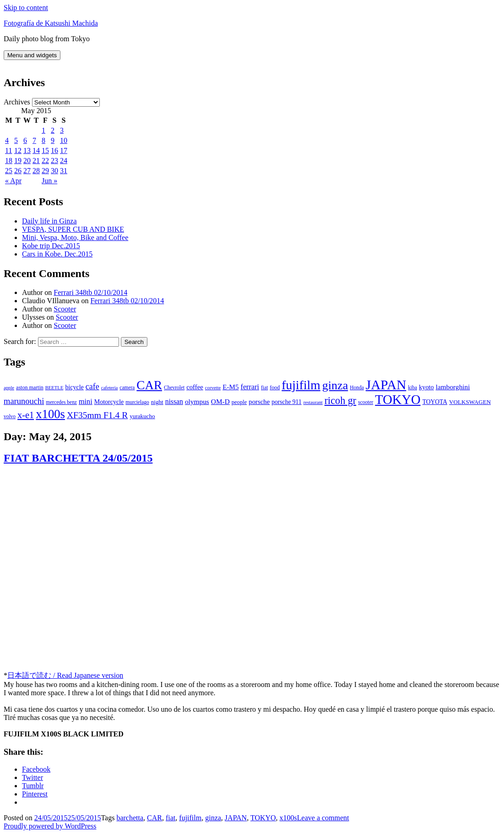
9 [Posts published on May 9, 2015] (53, 140)
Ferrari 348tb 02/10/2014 (90, 292)
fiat (171, 818)
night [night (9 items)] (157, 402)
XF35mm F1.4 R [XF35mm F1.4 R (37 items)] (97, 415)
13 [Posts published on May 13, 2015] (27, 150)
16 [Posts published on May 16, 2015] (54, 150)
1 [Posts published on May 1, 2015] (43, 130)
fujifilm (190, 818)
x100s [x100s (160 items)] (50, 414)
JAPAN (236, 818)
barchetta (130, 818)
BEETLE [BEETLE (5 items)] (54, 388)
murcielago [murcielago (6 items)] (137, 402)
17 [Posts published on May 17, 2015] (64, 150)
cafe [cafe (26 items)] (92, 387)
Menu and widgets (32, 55)
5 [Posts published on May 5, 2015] (16, 140)
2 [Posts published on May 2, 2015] (53, 130)
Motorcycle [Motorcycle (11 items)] (109, 402)
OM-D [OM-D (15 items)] (220, 401)
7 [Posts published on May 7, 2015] (34, 140)
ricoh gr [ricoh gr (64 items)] (341, 401)
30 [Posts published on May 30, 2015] (54, 171)
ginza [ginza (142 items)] (335, 385)
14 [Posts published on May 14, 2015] (36, 150)
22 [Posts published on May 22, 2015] (45, 161)
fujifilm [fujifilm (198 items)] (301, 385)
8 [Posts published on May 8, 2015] (43, 140)
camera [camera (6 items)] (127, 387)
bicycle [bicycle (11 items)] (74, 387)
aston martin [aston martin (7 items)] (30, 387)
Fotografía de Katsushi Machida (51, 23)
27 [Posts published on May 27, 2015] (27, 171)
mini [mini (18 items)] (86, 402)
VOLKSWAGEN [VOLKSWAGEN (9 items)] (470, 402)
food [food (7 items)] (275, 387)
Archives (17, 102)
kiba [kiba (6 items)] (412, 387)
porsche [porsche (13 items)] (259, 402)
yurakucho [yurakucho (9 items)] (142, 416)
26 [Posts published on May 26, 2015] (18, 171)
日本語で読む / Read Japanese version (65, 675)
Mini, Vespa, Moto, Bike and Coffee (75, 237)
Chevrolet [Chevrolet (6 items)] (174, 387)
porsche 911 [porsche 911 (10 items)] (286, 402)
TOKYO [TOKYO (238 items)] (398, 400)
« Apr (13, 181)
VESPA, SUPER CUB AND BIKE (73, 229)
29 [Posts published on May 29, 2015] (45, 171)
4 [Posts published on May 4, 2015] (7, 140)
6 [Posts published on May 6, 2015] (25, 140)
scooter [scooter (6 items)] (366, 402)
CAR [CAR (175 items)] (149, 385)
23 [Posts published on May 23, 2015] (54, 161)
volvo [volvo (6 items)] (10, 416)
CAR (154, 818)
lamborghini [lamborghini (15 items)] (453, 387)
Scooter (65, 309)
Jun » (49, 181)
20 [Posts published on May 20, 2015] (27, 161)
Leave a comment (323, 818)
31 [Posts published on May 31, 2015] (64, 171)
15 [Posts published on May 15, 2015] (45, 150)
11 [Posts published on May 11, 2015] (8, 150)
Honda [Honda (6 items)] (357, 387)
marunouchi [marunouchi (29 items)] (24, 401)
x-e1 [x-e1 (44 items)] (26, 415)
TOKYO (263, 818)
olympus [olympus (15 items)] (197, 401)
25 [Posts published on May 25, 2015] (9, 171)
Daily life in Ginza (49, 221)
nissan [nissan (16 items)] (174, 401)
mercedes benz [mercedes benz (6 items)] (61, 402)
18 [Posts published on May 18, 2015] (9, 161)
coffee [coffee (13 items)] (195, 387)
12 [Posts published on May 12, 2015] (18, 150)
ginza (213, 818)
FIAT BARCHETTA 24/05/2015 (78, 458)
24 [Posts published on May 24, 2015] (64, 161)
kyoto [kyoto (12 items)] (426, 387)
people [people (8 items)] (239, 402)
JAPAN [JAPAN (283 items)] (386, 385)
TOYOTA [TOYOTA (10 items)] (435, 402)
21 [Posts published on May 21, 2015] (36, 161)
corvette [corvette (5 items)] (213, 388)
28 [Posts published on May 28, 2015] (36, 171)
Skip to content (26, 8)
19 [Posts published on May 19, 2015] (18, 161)
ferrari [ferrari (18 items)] (250, 387)
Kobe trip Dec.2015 (51, 246)
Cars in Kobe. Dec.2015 (57, 254)
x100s (288, 818)
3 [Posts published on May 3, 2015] (62, 130)
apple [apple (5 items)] (9, 388)
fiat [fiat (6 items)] (264, 387)
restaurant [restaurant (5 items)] (313, 402)
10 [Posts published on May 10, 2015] (64, 140)
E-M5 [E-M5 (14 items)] (230, 387)
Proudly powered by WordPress (50, 826)
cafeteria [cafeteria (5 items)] (110, 388)
